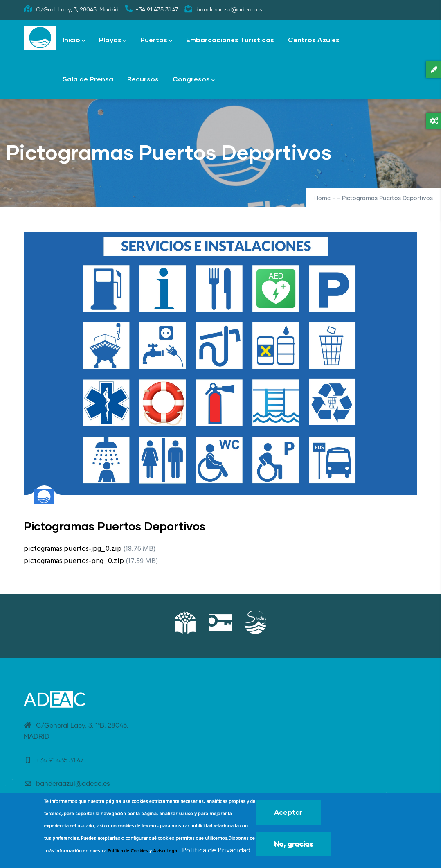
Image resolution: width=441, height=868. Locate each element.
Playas (113, 40)
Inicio (74, 40)
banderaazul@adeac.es (67, 784)
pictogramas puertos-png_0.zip (74, 561)
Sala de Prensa (88, 79)
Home (322, 198)
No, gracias (294, 846)
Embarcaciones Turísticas (230, 39)
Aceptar (288, 815)
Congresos (194, 80)
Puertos (156, 40)
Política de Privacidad (216, 853)
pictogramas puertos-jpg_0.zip (73, 549)
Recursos (143, 79)
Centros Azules (314, 39)
